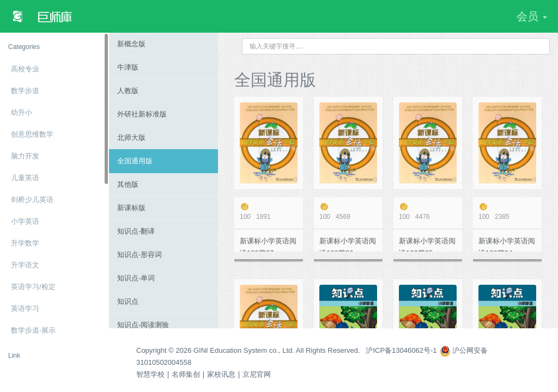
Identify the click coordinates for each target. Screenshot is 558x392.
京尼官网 (257, 374)
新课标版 (131, 208)
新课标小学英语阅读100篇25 (427, 244)
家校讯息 (221, 374)
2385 (507, 212)
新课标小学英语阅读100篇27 (268, 244)
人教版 (128, 91)
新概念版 (131, 44)
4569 (348, 212)
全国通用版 (135, 161)
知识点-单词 (136, 278)
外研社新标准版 (142, 114)
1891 (269, 212)
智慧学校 (150, 374)
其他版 (128, 184)
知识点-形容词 (139, 255)
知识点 (128, 301)
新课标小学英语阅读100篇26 (348, 244)
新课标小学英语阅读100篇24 (507, 244)
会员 (532, 16)
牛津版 (128, 67)
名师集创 (186, 374)
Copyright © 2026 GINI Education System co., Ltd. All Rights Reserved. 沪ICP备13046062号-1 (287, 350)
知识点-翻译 (136, 231)
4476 (428, 212)
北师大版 (131, 137)
